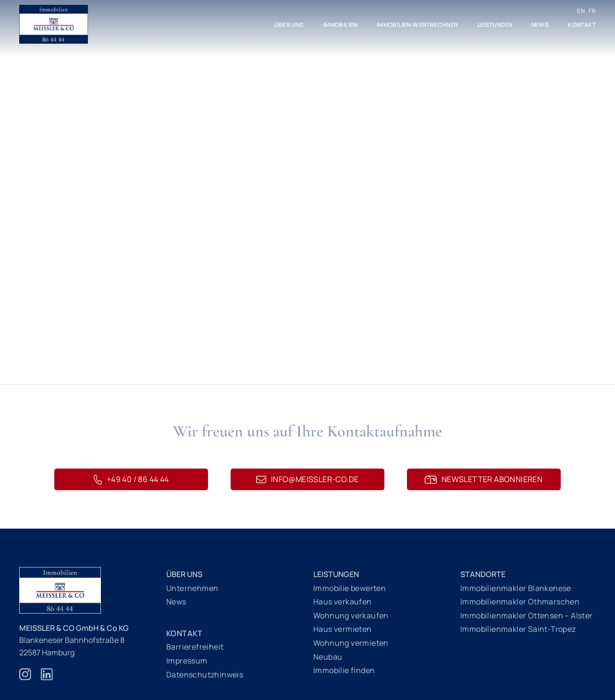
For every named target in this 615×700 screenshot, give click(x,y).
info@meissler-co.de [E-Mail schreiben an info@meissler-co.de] (307, 479)
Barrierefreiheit (195, 647)
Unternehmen (192, 588)
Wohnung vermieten (351, 643)
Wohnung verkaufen (351, 616)
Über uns (289, 25)
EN (581, 11)
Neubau (328, 657)
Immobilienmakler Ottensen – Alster (527, 616)
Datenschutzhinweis (205, 675)
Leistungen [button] (495, 25)
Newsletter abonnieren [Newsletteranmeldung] (484, 479)
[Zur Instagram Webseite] (25, 679)
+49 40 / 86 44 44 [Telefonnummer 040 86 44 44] (131, 479)
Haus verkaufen (343, 602)
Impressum (187, 661)
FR (592, 11)
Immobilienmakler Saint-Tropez (518, 629)
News (540, 25)
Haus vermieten (343, 629)
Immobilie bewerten (350, 588)
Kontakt (582, 25)
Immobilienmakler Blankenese (516, 588)
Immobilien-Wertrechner (418, 25)
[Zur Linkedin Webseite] (47, 679)
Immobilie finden (344, 670)
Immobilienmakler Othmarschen (520, 602)
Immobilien (340, 25)
